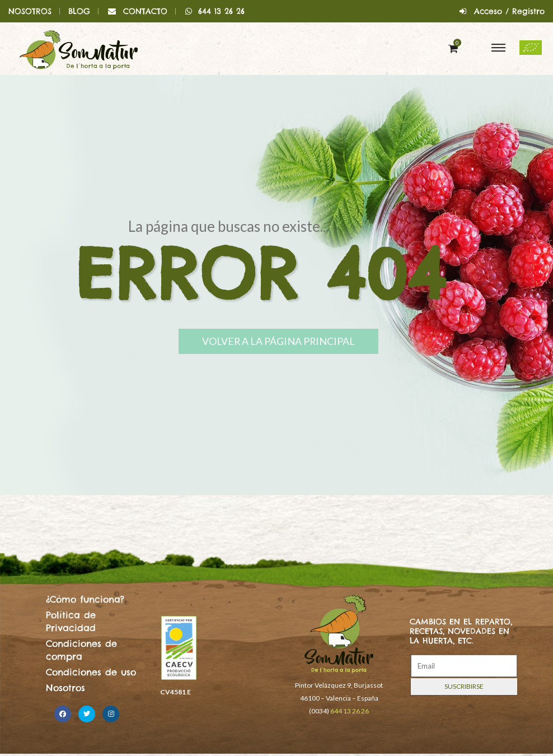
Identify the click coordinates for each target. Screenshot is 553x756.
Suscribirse (464, 686)
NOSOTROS (30, 11)
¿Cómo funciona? (85, 599)
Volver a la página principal (287, 342)
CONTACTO (145, 11)
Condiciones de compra (81, 650)
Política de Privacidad (71, 621)
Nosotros (65, 688)
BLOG (79, 11)
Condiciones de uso (91, 672)
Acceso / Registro (509, 11)
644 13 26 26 (215, 11)
